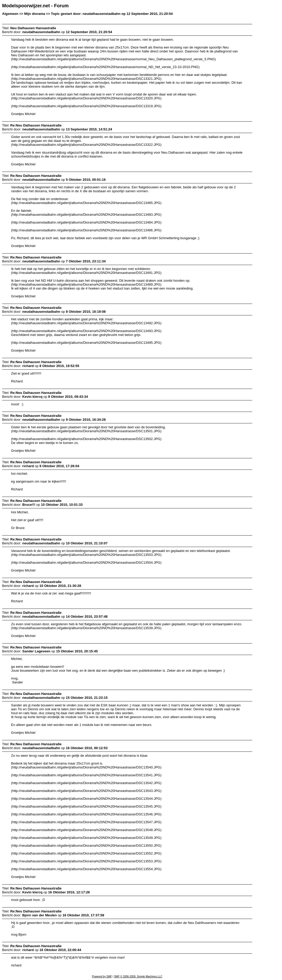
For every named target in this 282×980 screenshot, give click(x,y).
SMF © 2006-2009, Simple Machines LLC (138, 976)
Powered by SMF (102, 976)
